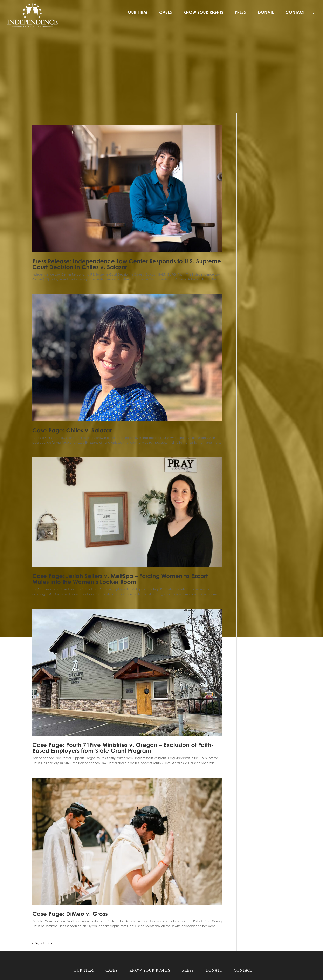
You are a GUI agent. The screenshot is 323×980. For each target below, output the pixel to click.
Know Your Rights (203, 12)
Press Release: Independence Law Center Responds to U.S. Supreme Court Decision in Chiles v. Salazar (127, 264)
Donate (266, 12)
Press (240, 12)
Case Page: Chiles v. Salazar (72, 430)
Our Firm (137, 12)
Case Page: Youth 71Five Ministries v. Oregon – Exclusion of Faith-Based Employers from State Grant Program (123, 748)
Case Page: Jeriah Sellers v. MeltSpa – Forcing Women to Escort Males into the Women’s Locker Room (120, 579)
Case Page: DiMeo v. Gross (70, 914)
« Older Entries (42, 943)
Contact (295, 12)
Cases (166, 12)
